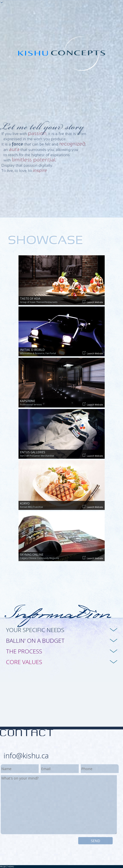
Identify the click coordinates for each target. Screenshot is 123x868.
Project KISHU (7, 867)
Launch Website (93, 302)
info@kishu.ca (26, 756)
